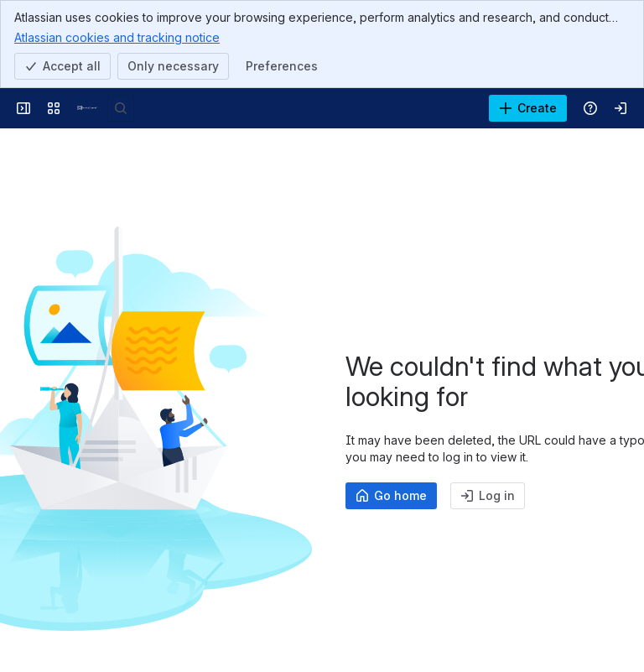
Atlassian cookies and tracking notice (117, 37)
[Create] (528, 108)
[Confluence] (87, 108)
